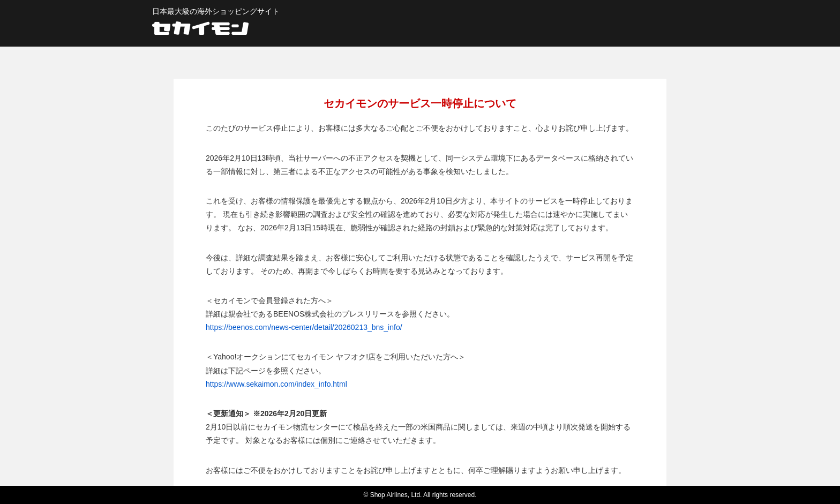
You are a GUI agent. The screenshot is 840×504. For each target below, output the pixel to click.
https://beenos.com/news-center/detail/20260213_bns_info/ (304, 327)
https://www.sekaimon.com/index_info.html (276, 384)
